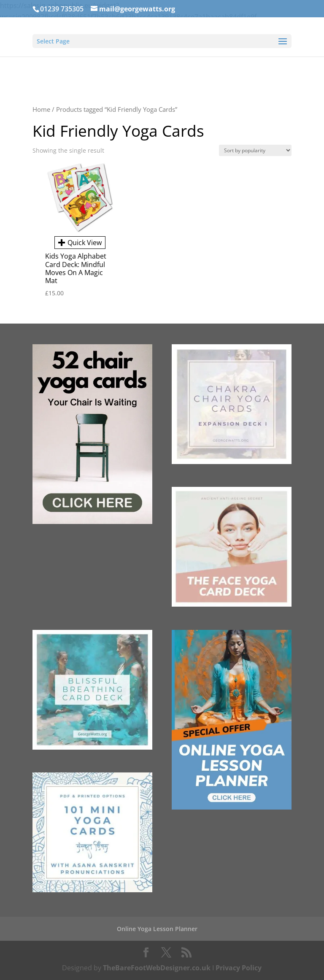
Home (41, 109)
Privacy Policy (239, 968)
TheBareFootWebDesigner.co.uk (157, 968)
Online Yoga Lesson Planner (157, 929)
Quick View (80, 243)
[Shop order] (255, 150)
